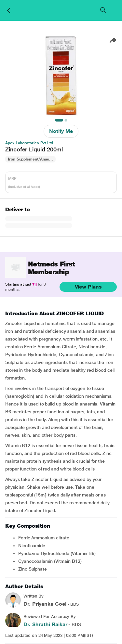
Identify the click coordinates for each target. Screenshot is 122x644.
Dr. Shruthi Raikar (45, 624)
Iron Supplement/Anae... (30, 159)
